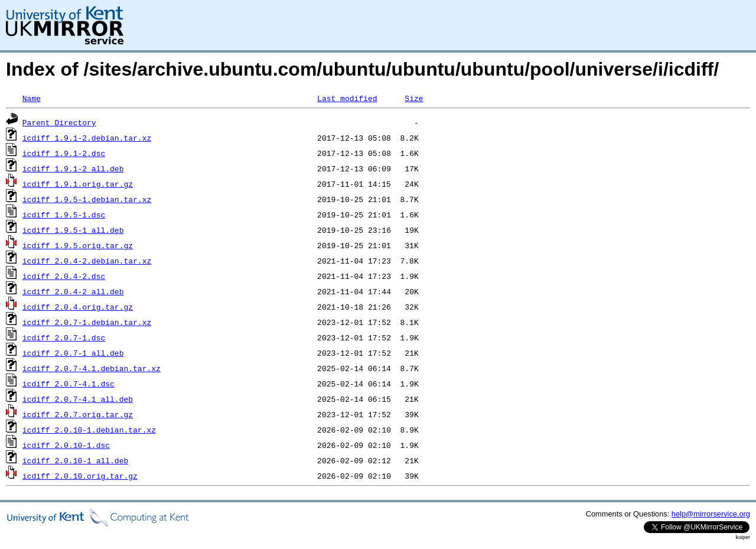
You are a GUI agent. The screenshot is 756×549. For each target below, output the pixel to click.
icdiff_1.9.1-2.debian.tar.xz (87, 138)
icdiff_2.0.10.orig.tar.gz (80, 476)
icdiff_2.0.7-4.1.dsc (69, 384)
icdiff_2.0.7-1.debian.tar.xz (87, 322)
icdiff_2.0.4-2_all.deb (73, 291)
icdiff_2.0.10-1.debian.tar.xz (89, 430)
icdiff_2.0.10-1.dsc (66, 445)
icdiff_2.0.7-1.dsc (64, 337)
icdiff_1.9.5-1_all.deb (73, 230)
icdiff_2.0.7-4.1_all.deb (78, 399)
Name (32, 98)
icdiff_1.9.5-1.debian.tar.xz (87, 199)
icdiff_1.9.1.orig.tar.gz (78, 184)
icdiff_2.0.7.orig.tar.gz (78, 414)
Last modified (347, 98)
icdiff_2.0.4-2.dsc (64, 276)
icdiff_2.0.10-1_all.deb (75, 460)
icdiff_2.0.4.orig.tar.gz (78, 307)
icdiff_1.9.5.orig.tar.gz (78, 245)
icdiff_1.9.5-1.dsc (64, 215)
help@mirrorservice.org (711, 514)
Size (414, 98)
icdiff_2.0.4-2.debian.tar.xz (87, 261)
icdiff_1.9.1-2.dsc (64, 153)
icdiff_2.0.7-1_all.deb (73, 353)
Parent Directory (59, 122)
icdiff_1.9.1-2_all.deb (73, 168)
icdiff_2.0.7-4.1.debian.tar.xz (92, 368)
